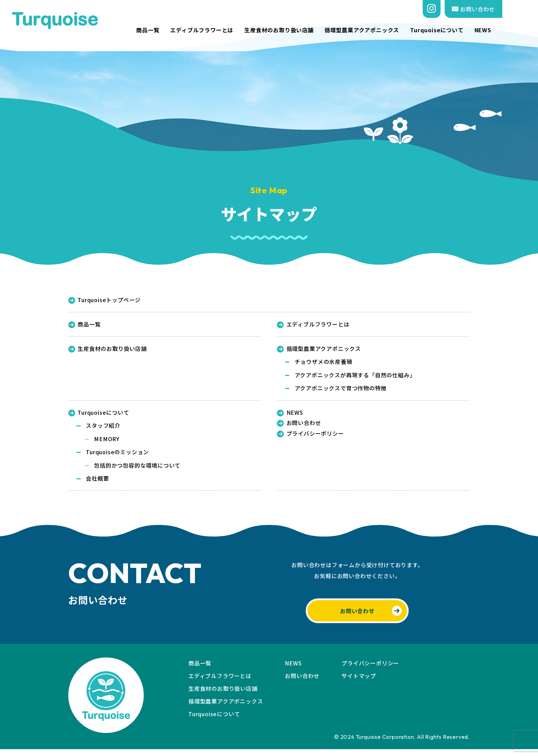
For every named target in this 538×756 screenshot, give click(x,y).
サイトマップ (359, 683)
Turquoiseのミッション (117, 457)
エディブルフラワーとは (238, 30)
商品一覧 (183, 30)
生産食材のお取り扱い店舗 (315, 30)
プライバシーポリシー (310, 438)
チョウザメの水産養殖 (324, 364)
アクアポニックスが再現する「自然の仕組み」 (355, 377)
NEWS (519, 30)
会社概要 (97, 484)
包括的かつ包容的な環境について (137, 471)
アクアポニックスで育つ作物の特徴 (341, 391)
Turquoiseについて (472, 30)
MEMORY (107, 443)
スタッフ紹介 (103, 429)
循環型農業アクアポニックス (397, 30)
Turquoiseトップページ (104, 300)
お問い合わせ (509, 9)
